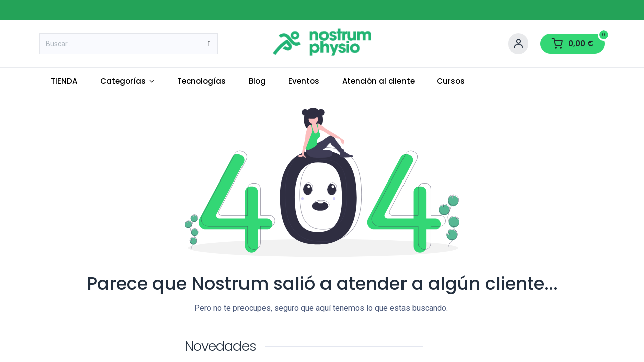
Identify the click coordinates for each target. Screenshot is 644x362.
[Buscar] (209, 44)
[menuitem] (64, 82)
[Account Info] (518, 44)
